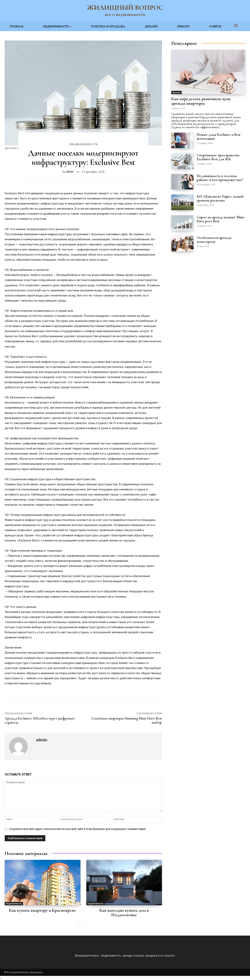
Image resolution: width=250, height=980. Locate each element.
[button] (236, 25)
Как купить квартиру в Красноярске (42, 910)
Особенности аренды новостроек (214, 240)
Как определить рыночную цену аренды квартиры (201, 101)
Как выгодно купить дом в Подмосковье (124, 913)
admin (70, 172)
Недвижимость (83, 144)
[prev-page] (80, 924)
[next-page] (86, 924)
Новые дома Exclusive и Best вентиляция (219, 136)
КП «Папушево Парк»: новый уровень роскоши (220, 198)
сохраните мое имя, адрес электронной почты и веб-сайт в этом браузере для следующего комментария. (78, 829)
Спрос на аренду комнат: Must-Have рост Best (221, 219)
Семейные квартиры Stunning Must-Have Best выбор (127, 720)
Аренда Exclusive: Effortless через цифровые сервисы (40, 720)
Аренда (176, 92)
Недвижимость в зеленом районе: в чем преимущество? (220, 178)
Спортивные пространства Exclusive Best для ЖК (218, 157)
